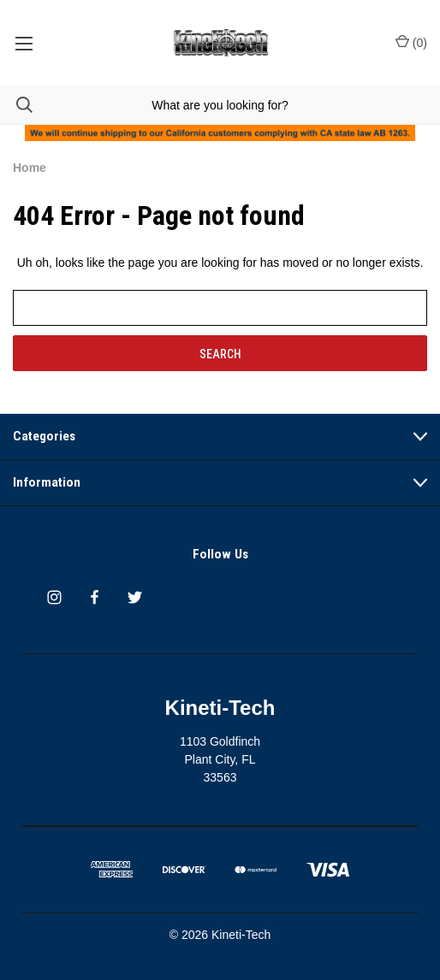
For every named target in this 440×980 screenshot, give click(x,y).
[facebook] (95, 597)
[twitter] (135, 597)
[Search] (16, 105)
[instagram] (54, 597)
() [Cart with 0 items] (411, 42)
